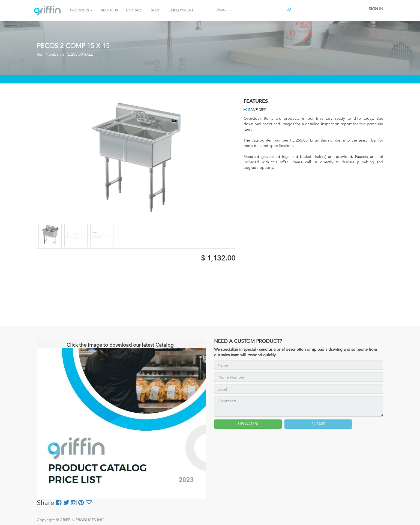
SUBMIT (318, 424)
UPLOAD (248, 424)
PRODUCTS (81, 10)
